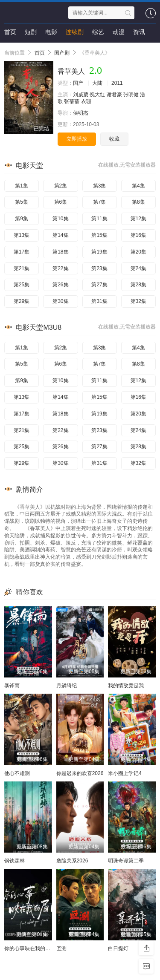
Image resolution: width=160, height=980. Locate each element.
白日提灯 (118, 948)
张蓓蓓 (72, 101)
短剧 (31, 32)
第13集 (22, 235)
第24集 (138, 268)
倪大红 (97, 95)
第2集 (61, 186)
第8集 (138, 202)
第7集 (100, 202)
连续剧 (75, 32)
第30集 (60, 301)
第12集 (138, 219)
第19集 (99, 252)
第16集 (138, 235)
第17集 (22, 252)
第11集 (99, 219)
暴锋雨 (12, 686)
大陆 (97, 83)
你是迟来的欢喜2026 (80, 773)
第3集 (100, 186)
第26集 (60, 285)
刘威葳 (81, 95)
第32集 (138, 301)
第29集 (22, 301)
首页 (10, 32)
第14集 (60, 235)
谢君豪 (114, 95)
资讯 (139, 32)
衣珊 (86, 101)
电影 (51, 32)
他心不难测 (17, 773)
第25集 (22, 285)
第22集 (60, 268)
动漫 (119, 32)
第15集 (99, 235)
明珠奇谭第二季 (126, 861)
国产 (78, 83)
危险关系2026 (72, 861)
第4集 (138, 186)
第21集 (22, 268)
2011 (117, 83)
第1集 (22, 186)
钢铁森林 (15, 861)
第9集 (22, 219)
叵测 (61, 948)
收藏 (114, 139)
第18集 (60, 252)
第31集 (99, 301)
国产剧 (62, 53)
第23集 (99, 268)
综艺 (98, 32)
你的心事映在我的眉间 (30, 948)
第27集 (99, 285)
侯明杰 (81, 113)
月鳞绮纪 (67, 686)
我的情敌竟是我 (126, 686)
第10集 (60, 219)
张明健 (131, 95)
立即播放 (77, 139)
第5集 (22, 202)
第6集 (61, 202)
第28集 (138, 285)
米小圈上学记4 (125, 773)
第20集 (138, 252)
